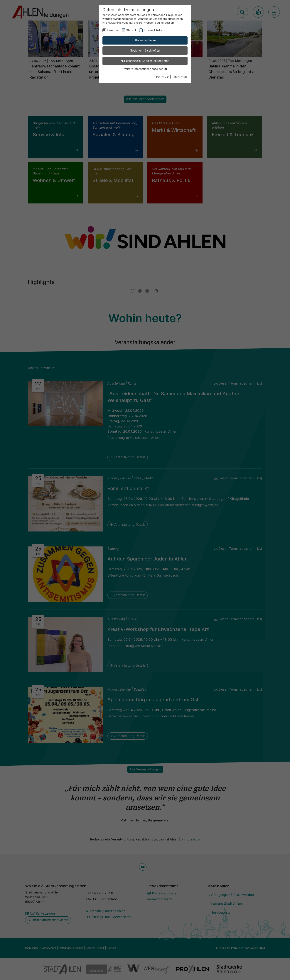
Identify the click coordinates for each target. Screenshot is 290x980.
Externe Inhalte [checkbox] (153, 30)
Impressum (163, 77)
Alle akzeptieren (145, 40)
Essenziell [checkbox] (113, 30)
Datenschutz (180, 77)
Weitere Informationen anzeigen (145, 69)
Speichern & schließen (145, 50)
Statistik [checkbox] (131, 30)
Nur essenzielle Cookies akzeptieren (145, 61)
